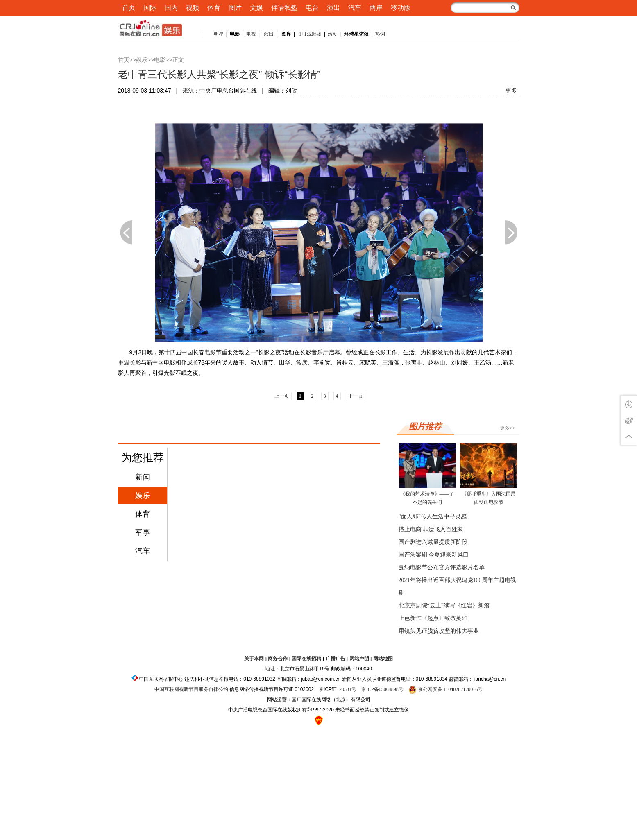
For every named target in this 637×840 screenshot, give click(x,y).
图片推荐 (425, 426)
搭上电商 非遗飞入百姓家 (431, 529)
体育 (214, 8)
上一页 (126, 232)
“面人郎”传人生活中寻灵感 (433, 517)
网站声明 (359, 659)
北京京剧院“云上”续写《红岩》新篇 (444, 606)
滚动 (333, 34)
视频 (193, 8)
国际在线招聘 (306, 659)
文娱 (256, 8)
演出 (333, 8)
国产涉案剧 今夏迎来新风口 (434, 555)
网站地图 (383, 659)
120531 (344, 689)
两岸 (376, 8)
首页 (129, 8)
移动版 (401, 8)
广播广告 (336, 659)
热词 (380, 34)
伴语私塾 (284, 8)
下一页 (511, 232)
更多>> (508, 428)
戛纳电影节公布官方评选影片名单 (442, 567)
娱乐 (142, 60)
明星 (219, 34)
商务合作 (278, 659)
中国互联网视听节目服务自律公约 (191, 689)
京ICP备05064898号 (382, 689)
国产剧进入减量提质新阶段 (433, 542)
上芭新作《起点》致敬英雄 (433, 618)
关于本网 (254, 659)
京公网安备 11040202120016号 (446, 689)
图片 (235, 8)
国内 (171, 8)
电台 (312, 8)
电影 (160, 60)
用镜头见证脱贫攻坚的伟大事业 (439, 631)
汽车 (355, 8)
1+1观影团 (310, 34)
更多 (511, 91)
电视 (250, 34)
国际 (150, 8)
